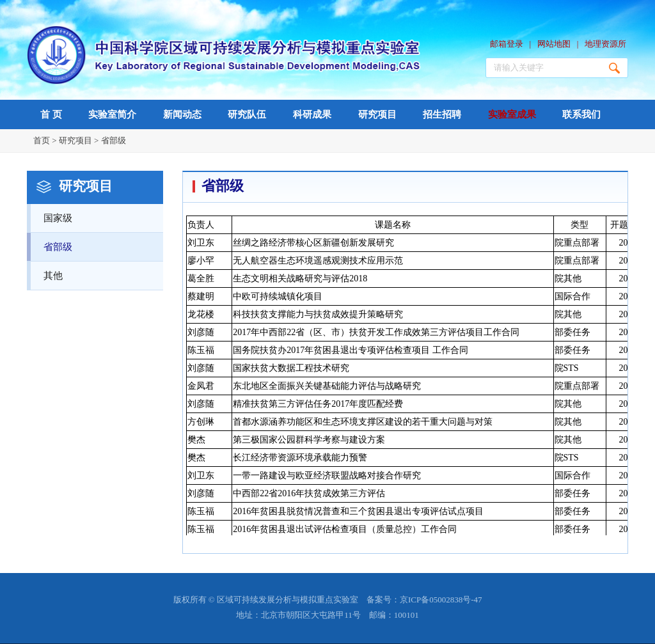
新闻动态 (182, 114)
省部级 (114, 140)
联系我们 (581, 114)
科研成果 (312, 114)
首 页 (51, 114)
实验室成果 (512, 114)
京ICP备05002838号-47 (441, 600)
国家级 (103, 214)
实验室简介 (112, 114)
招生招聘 (442, 114)
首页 (42, 140)
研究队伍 (247, 114)
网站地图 (554, 44)
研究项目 (377, 114)
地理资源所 (605, 44)
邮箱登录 (507, 44)
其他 (103, 271)
